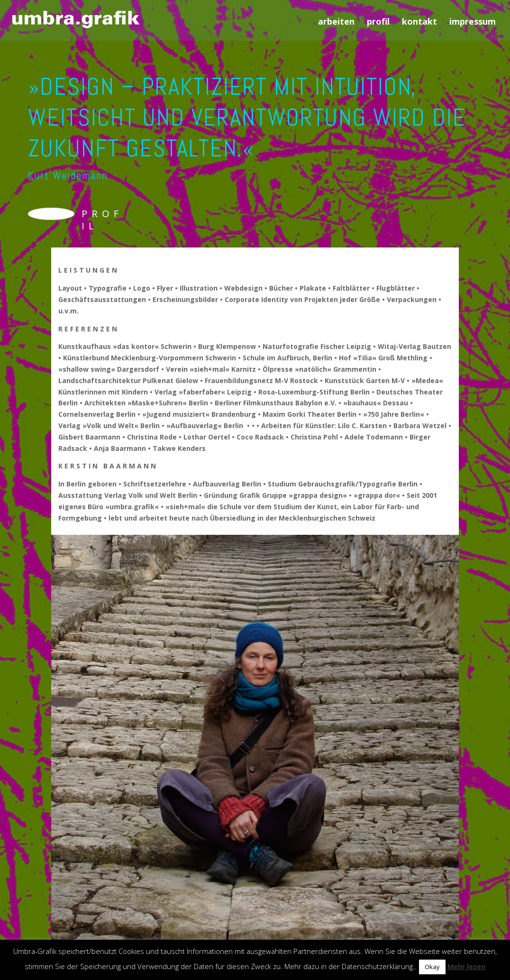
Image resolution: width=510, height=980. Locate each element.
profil (378, 23)
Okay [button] (432, 967)
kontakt (419, 23)
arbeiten (336, 23)
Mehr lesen (466, 966)
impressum (473, 23)
